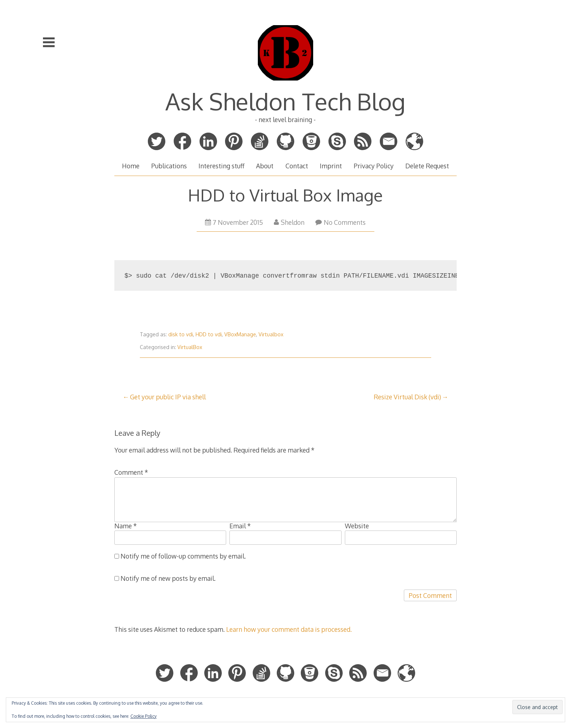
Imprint (331, 166)
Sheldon (289, 222)
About (265, 166)
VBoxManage (240, 334)
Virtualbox (271, 334)
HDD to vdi (209, 334)
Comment (131, 472)
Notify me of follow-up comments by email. (183, 556)
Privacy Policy (374, 166)
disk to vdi (181, 334)
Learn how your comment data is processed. (289, 629)
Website (357, 526)
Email (240, 526)
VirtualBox (190, 347)
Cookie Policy (143, 716)
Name (126, 526)
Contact (297, 166)
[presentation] (170, 604)
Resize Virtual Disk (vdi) (407, 397)
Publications (169, 166)
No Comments (340, 222)
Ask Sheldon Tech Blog (285, 101)
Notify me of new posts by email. (168, 578)
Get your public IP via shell (168, 397)
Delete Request (427, 166)
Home (131, 166)
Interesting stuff (221, 166)
